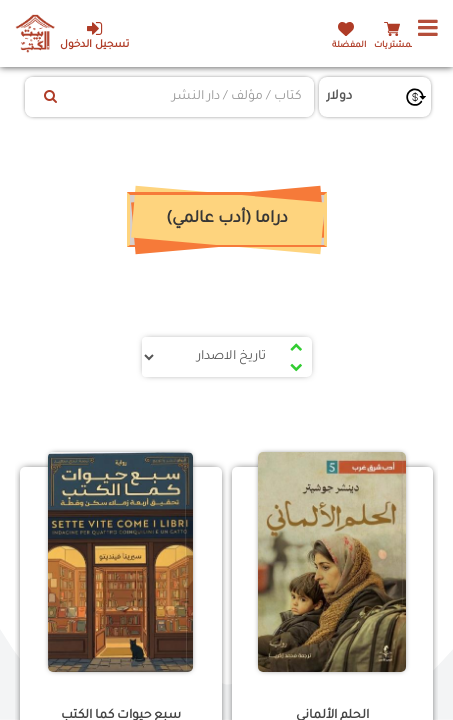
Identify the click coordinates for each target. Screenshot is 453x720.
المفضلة (349, 45)
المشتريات (395, 45)
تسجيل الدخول (94, 35)
